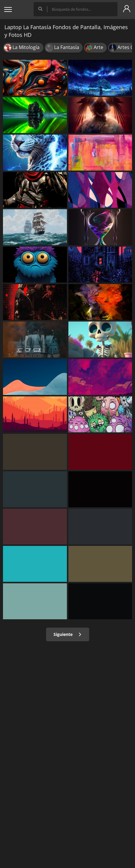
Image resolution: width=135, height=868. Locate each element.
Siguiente (68, 634)
